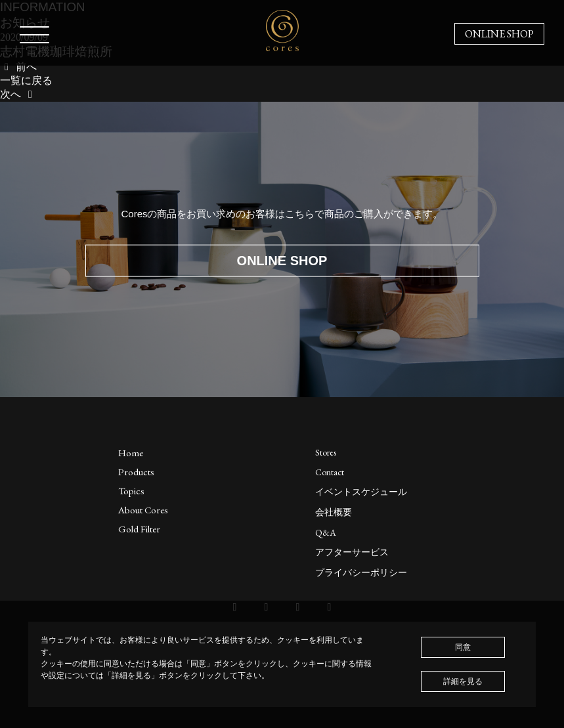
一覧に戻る (26, 80)
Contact (330, 472)
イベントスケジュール (361, 492)
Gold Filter (139, 529)
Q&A (326, 532)
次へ (18, 94)
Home (131, 453)
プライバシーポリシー (361, 572)
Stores (326, 452)
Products (136, 472)
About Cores (143, 510)
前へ (18, 67)
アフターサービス (352, 552)
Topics (131, 491)
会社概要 (334, 512)
